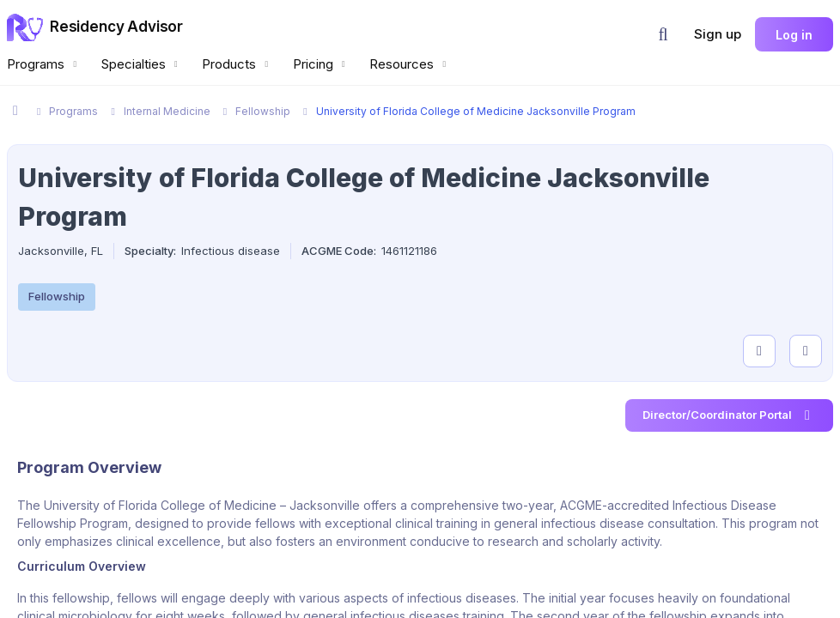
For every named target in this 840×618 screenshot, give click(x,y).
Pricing (321, 64)
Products (237, 64)
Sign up (718, 34)
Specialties (142, 64)
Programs (44, 64)
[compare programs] (806, 351)
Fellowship (57, 296)
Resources (410, 64)
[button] (663, 34)
